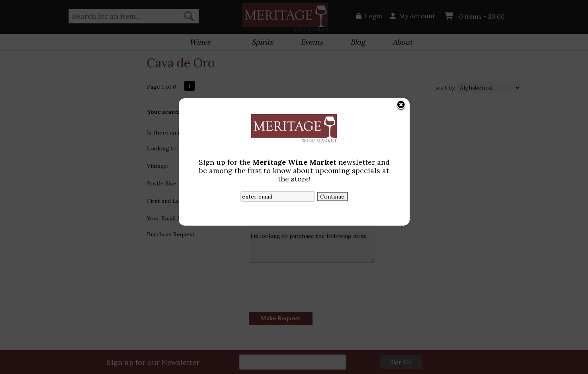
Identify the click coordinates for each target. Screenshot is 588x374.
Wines (197, 43)
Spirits (260, 43)
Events (309, 43)
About (400, 43)
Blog (355, 43)
